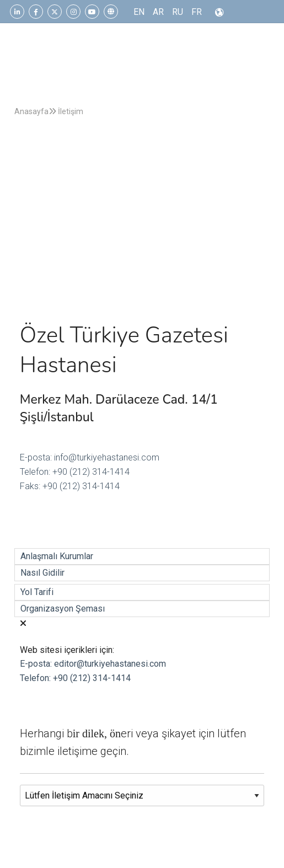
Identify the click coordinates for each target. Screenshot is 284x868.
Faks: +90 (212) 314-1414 (70, 486)
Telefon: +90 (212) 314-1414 (75, 472)
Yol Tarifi (37, 592)
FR (197, 12)
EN (139, 12)
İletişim (66, 111)
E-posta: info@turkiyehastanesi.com (90, 457)
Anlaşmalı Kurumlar (57, 556)
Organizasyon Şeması (63, 609)
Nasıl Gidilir (42, 573)
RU (178, 12)
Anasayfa (31, 111)
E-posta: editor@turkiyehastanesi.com (93, 664)
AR (158, 12)
